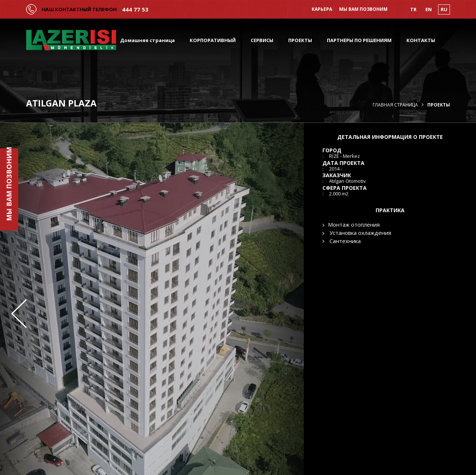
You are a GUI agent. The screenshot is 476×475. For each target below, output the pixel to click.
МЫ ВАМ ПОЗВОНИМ (363, 9)
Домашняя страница (147, 40)
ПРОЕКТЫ (300, 40)
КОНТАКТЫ (421, 40)
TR (413, 9)
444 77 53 (135, 9)
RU (444, 9)
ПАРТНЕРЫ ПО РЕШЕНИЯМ (359, 40)
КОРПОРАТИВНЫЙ (213, 40)
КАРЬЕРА (322, 9)
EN (429, 9)
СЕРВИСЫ (262, 40)
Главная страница (395, 105)
